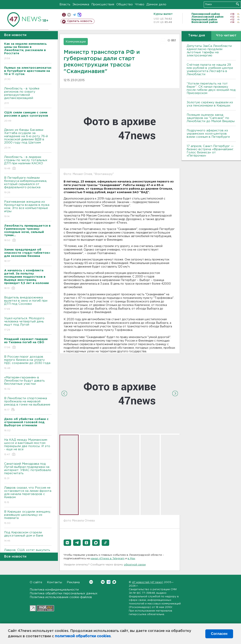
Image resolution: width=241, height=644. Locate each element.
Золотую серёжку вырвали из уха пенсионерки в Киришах (210, 104)
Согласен (219, 634)
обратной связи (135, 565)
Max (114, 582)
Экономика (81, 4)
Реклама (73, 582)
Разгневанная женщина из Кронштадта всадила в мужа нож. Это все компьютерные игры (28, 209)
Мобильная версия (64, 15)
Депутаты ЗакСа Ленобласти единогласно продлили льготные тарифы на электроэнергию (209, 51)
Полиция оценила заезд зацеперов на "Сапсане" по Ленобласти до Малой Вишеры (211, 118)
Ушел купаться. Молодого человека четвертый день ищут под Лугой (28, 324)
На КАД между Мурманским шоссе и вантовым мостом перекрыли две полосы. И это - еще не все (28, 447)
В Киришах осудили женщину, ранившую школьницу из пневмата (28, 518)
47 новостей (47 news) (148, 582)
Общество (125, 4)
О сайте (36, 582)
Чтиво (140, 4)
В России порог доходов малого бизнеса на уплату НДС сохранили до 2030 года (28, 363)
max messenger (79, 15)
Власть (65, 4)
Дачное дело (156, 4)
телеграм (74, 15)
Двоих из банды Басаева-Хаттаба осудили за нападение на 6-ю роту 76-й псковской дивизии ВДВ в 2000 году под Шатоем (28, 139)
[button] (67, 543)
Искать (238, 4)
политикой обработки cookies (83, 636)
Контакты (55, 582)
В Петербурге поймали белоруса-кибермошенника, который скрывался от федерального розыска (28, 185)
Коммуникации (76, 42)
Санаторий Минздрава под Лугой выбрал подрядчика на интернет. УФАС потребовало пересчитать (28, 471)
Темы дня (197, 36)
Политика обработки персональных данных (64, 593)
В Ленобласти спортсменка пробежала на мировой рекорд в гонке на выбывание (28, 404)
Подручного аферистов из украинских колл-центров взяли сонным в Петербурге (208, 134)
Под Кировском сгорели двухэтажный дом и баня (28, 537)
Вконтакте (91, 582)
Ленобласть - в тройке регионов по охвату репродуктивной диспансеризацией (28, 96)
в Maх (131, 559)
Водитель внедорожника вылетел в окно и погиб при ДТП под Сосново (28, 303)
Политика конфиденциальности (54, 590)
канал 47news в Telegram (108, 559)
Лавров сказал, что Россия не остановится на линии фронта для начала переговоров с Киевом (28, 495)
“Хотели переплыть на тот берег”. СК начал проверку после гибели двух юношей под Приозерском (211, 88)
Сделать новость (80, 21)
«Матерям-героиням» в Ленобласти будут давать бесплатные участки (28, 383)
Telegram (109, 582)
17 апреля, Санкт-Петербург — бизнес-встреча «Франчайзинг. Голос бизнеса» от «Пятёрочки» (210, 151)
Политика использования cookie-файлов (61, 597)
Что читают (226, 36)
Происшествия (103, 4)
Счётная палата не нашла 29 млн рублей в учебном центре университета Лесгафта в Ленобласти (210, 70)
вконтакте (69, 15)
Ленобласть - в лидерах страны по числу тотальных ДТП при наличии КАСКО (28, 163)
